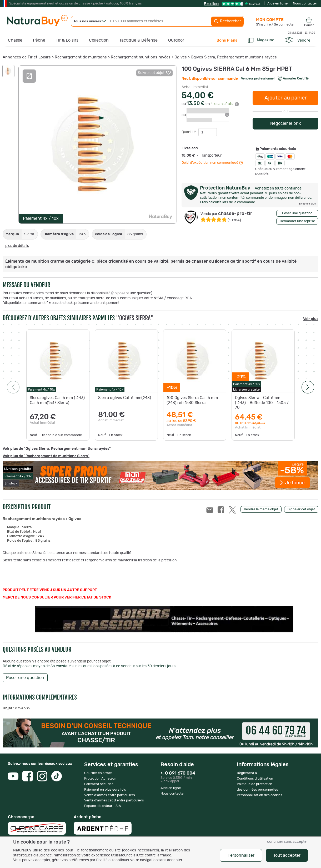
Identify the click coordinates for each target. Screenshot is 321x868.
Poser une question (297, 213)
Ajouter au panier (286, 98)
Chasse (15, 40)
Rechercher (227, 21)
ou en (210, 104)
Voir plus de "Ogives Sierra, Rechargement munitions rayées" (57, 449)
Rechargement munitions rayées (141, 57)
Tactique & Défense (138, 40)
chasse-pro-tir (226, 214)
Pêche (39, 40)
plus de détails (17, 246)
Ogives (181, 57)
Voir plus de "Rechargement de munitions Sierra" (46, 456)
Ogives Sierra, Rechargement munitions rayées (234, 57)
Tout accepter (287, 855)
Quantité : (190, 132)
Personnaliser (241, 855)
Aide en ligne (277, 4)
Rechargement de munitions (81, 57)
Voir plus (311, 319)
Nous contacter (305, 4)
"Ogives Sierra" (135, 318)
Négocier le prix (286, 123)
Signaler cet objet (301, 509)
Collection (99, 40)
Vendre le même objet (261, 509)
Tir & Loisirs (67, 40)
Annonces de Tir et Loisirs (27, 57)
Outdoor (176, 40)
